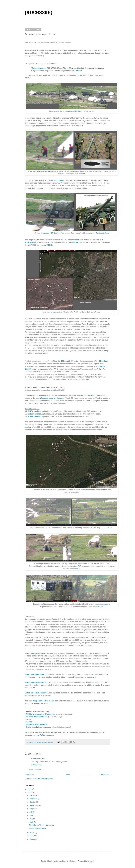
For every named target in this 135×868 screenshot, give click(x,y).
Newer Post (30, 775)
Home (68, 775)
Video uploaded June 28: (36, 693)
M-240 (80, 240)
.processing (38, 12)
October (33, 802)
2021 (30, 789)
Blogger (90, 861)
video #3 (78, 569)
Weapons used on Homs (51, 398)
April (32, 822)
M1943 (49, 245)
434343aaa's (78, 111)
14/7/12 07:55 (37, 765)
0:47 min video (35, 411)
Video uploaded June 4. (35, 653)
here (84, 174)
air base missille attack (36, 717)
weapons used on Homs (44, 701)
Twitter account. (47, 735)
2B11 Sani (58, 180)
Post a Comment (35, 770)
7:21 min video (35, 414)
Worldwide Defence (102, 233)
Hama (29, 719)
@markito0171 (91, 677)
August (33, 809)
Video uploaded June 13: (36, 682)
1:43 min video (35, 416)
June (32, 815)
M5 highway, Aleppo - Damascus (40, 714)
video (78, 71)
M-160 (75, 242)
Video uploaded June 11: (36, 674)
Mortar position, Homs (38, 828)
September (34, 805)
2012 (30, 792)
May (31, 819)
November (34, 799)
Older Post (105, 775)
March (32, 833)
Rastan (29, 722)
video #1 (110, 528)
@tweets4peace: (39, 68)
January (33, 839)
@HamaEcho (47, 696)
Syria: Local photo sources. (38, 727)
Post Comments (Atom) (44, 779)
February (33, 836)
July (31, 812)
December (34, 795)
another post (31, 242)
